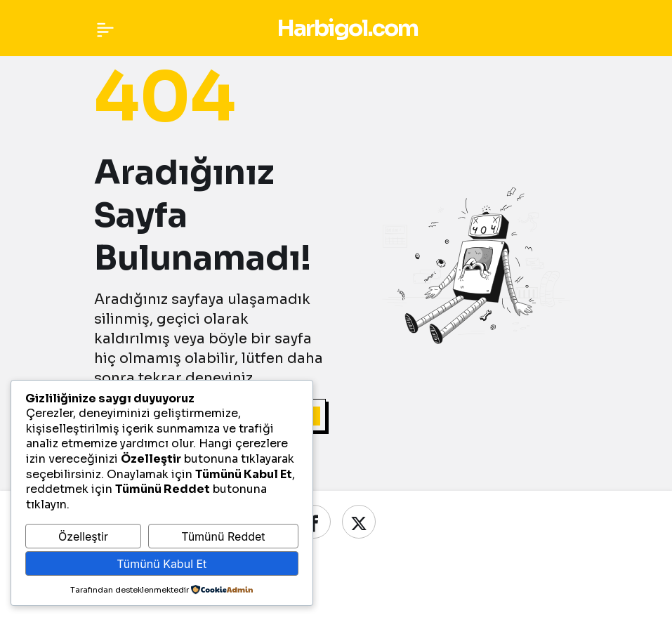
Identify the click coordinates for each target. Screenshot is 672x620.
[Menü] (105, 28)
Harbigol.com (347, 28)
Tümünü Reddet (223, 536)
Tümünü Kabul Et (162, 564)
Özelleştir (83, 536)
